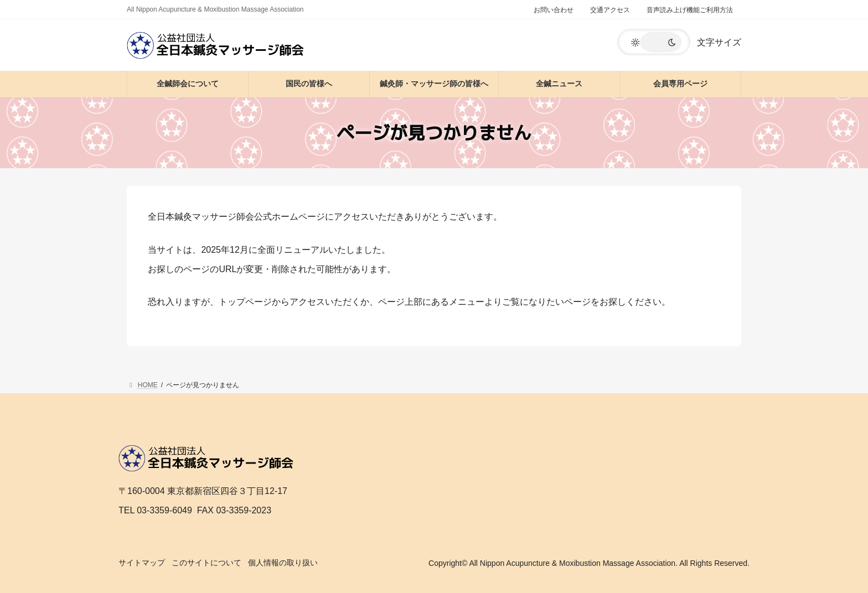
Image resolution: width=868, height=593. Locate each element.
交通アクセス (610, 10)
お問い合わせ (554, 10)
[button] (654, 42)
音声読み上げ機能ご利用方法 (690, 10)
